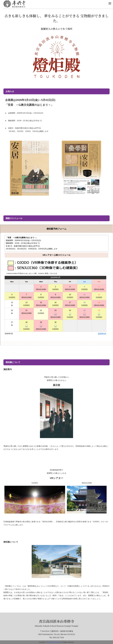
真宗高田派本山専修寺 (56, 621)
